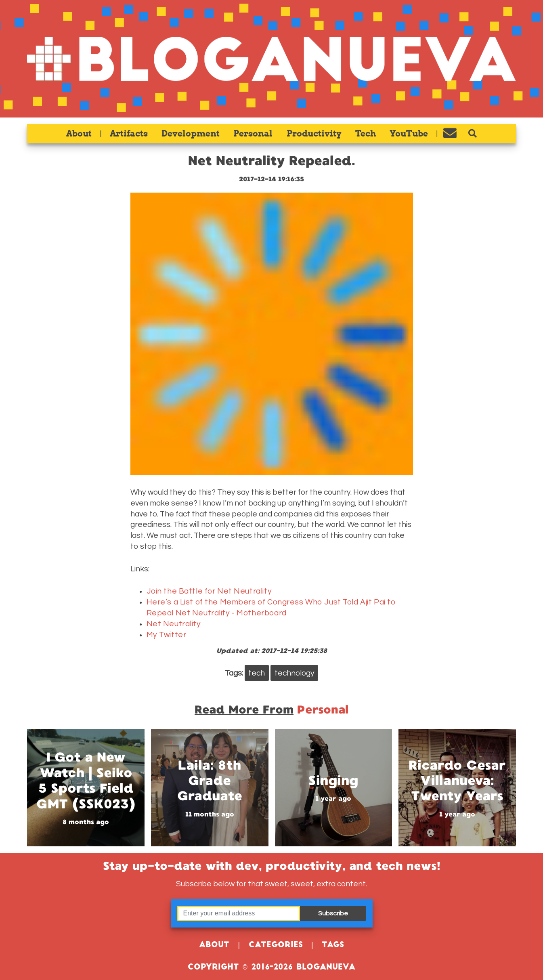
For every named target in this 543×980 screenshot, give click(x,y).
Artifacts (129, 133)
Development (191, 133)
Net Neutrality (174, 624)
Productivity (314, 133)
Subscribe (333, 913)
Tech (366, 133)
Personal (253, 133)
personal (323, 710)
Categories (276, 945)
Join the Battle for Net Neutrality (209, 591)
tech (257, 673)
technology (295, 673)
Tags (333, 945)
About (79, 133)
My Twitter (167, 635)
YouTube (409, 133)
